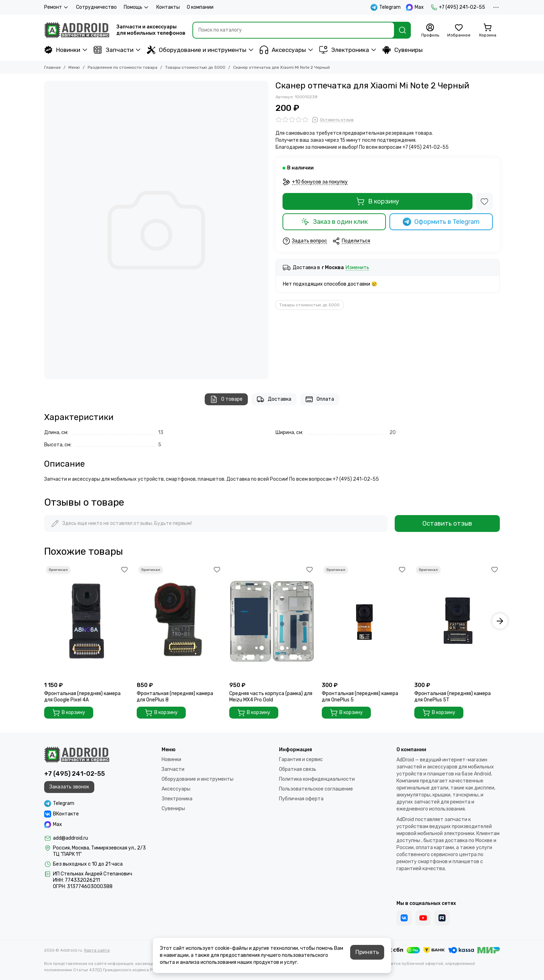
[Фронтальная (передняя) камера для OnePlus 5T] (457, 621)
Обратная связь (298, 769)
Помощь (137, 7)
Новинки (62, 50)
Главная (52, 67)
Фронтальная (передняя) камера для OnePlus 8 (175, 697)
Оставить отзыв (447, 524)
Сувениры (403, 50)
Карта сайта (97, 950)
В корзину (378, 201)
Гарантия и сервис (301, 759)
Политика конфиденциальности (317, 779)
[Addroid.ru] (77, 30)
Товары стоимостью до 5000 (195, 67)
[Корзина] (488, 31)
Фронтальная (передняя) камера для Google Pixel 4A (82, 697)
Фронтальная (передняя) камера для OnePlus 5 (360, 697)
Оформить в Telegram (441, 222)
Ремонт (57, 7)
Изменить (357, 268)
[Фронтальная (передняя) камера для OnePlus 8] (179, 621)
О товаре (226, 399)
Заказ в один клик (334, 222)
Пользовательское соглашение (316, 789)
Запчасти (114, 50)
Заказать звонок (69, 787)
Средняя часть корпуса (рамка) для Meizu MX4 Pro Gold (271, 697)
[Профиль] (430, 31)
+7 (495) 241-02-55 (458, 7)
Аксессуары (283, 50)
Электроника (344, 50)
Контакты (168, 7)
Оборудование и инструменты (197, 50)
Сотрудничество (96, 7)
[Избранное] (459, 31)
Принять (367, 952)
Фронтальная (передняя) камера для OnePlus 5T (453, 697)
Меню (74, 67)
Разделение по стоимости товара (123, 67)
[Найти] (402, 30)
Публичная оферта (301, 799)
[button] (500, 621)
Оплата (320, 399)
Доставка (274, 399)
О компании (200, 7)
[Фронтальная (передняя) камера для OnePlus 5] (365, 621)
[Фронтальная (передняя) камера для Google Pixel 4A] (87, 621)
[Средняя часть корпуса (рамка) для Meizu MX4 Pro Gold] (272, 621)
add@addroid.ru (70, 838)
